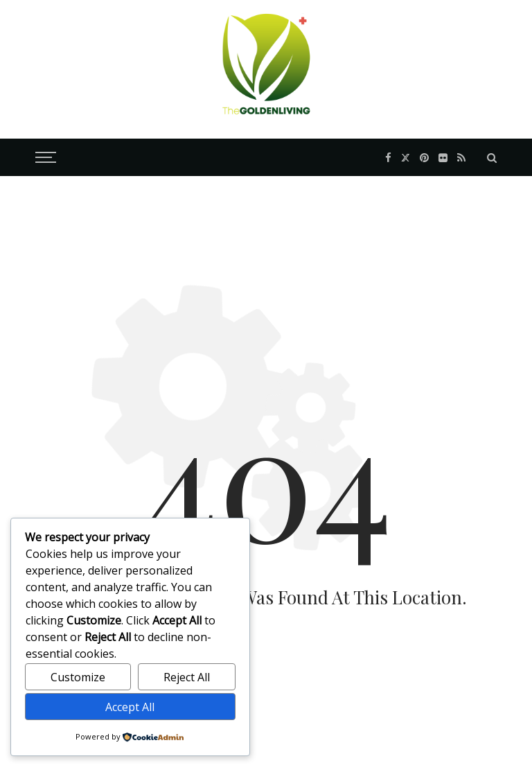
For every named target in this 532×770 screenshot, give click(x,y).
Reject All (187, 677)
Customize (78, 677)
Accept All (130, 707)
